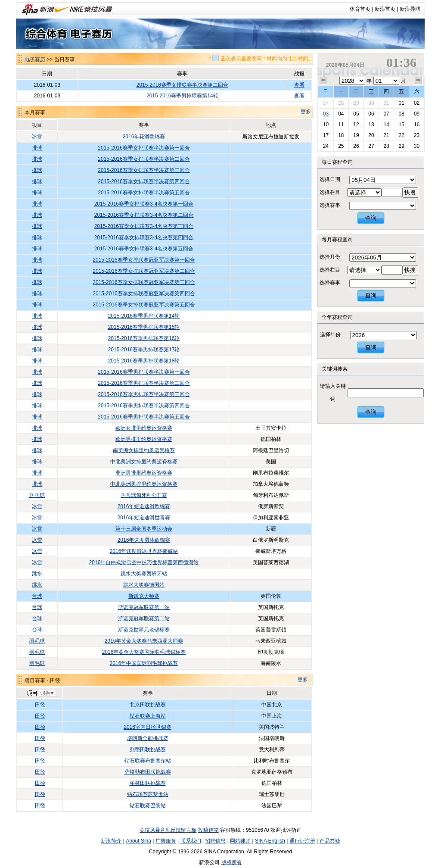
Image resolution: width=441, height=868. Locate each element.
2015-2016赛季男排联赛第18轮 (144, 361)
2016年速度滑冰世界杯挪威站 (144, 551)
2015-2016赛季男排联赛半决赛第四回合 (144, 406)
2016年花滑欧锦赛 (144, 137)
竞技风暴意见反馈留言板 (168, 830)
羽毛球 (37, 641)
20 (371, 135)
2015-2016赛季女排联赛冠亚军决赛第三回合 (144, 282)
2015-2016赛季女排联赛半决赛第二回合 (182, 85)
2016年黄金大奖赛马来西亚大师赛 (144, 641)
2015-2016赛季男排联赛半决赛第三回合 (144, 394)
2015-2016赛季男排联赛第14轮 (182, 96)
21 (386, 135)
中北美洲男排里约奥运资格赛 (144, 484)
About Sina (138, 841)
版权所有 (232, 862)
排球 (37, 148)
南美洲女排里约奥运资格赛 (144, 450)
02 (417, 103)
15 (401, 125)
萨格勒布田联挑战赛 (148, 772)
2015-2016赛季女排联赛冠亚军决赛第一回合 (144, 260)
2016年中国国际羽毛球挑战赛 (144, 663)
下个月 (419, 81)
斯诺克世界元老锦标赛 (144, 630)
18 (341, 135)
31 (386, 103)
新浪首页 (385, 9)
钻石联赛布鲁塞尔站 (148, 761)
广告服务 (166, 841)
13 (371, 125)
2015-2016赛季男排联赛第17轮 (144, 350)
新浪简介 (111, 841)
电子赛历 (35, 59)
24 (326, 146)
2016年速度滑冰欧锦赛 (144, 540)
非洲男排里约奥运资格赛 (144, 473)
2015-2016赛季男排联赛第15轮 (144, 327)
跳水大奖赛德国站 (144, 585)
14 (386, 125)
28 (341, 103)
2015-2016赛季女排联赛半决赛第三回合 (144, 170)
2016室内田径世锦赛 (148, 727)
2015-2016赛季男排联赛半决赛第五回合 (144, 417)
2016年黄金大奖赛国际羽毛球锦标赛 (144, 652)
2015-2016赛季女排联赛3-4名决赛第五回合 (144, 249)
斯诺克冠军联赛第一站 (144, 607)
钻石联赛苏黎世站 (148, 794)
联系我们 (191, 841)
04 (341, 114)
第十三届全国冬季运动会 (144, 529)
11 (341, 125)
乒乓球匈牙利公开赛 (144, 495)
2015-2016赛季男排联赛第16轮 (144, 338)
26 (356, 146)
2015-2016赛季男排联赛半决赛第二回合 (144, 383)
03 (326, 114)
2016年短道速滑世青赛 (144, 518)
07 (386, 114)
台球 (37, 596)
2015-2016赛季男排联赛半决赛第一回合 (144, 372)
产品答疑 (330, 841)
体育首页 (360, 9)
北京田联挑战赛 (148, 705)
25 (341, 146)
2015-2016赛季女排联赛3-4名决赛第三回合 (144, 226)
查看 (299, 85)
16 (417, 125)
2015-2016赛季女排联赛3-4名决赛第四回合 (144, 237)
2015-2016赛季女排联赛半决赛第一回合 (144, 148)
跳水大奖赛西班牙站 (144, 574)
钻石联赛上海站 (148, 716)
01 (401, 103)
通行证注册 (302, 841)
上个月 (323, 81)
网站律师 (240, 841)
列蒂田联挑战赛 (148, 749)
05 (356, 114)
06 (371, 114)
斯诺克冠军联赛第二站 (144, 618)
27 (326, 103)
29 (356, 103)
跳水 (37, 574)
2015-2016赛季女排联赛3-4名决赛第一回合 (144, 204)
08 (401, 114)
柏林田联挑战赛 (148, 783)
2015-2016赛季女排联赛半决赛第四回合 (144, 181)
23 (417, 135)
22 (401, 135)
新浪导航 (410, 9)
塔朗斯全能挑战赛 (148, 738)
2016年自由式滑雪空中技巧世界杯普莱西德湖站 (144, 562)
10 (326, 125)
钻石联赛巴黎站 (148, 806)
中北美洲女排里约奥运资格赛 (144, 462)
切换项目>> (41, 693)
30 (371, 103)
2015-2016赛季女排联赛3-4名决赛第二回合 (144, 215)
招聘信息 (215, 841)
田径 (40, 705)
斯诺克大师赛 (144, 596)
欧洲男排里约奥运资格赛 (144, 439)
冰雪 (37, 137)
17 (326, 135)
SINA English (270, 841)
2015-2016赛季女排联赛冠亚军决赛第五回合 (144, 305)
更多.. (304, 680)
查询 (371, 218)
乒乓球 (37, 495)
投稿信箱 (208, 830)
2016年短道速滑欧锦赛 (144, 506)
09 (417, 114)
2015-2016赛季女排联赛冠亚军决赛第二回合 (144, 271)
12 (356, 125)
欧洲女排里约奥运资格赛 (144, 428)
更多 (306, 112)
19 (356, 135)
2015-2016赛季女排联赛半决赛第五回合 (144, 193)
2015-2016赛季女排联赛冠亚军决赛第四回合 (144, 293)
